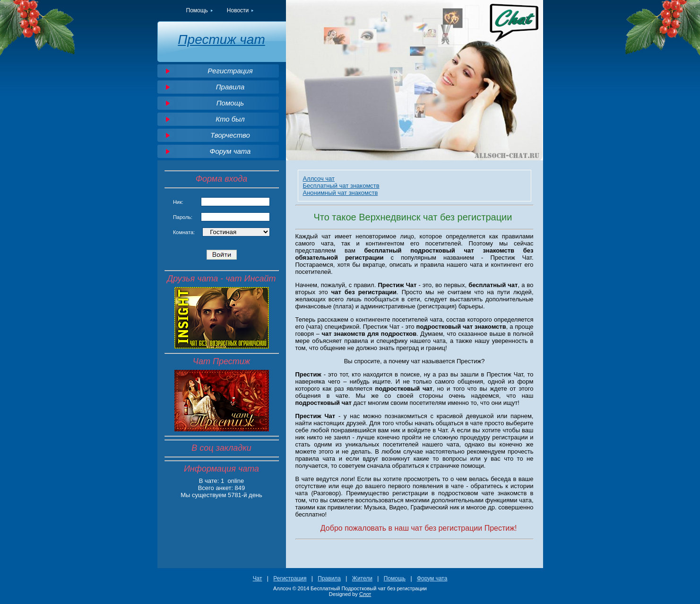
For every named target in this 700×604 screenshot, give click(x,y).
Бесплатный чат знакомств (341, 186)
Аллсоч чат (319, 179)
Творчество (230, 135)
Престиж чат (221, 39)
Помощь (197, 10)
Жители (362, 578)
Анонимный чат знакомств (341, 193)
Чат (258, 578)
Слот (365, 594)
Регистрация (230, 71)
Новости (238, 10)
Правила (230, 87)
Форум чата (230, 151)
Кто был (230, 119)
